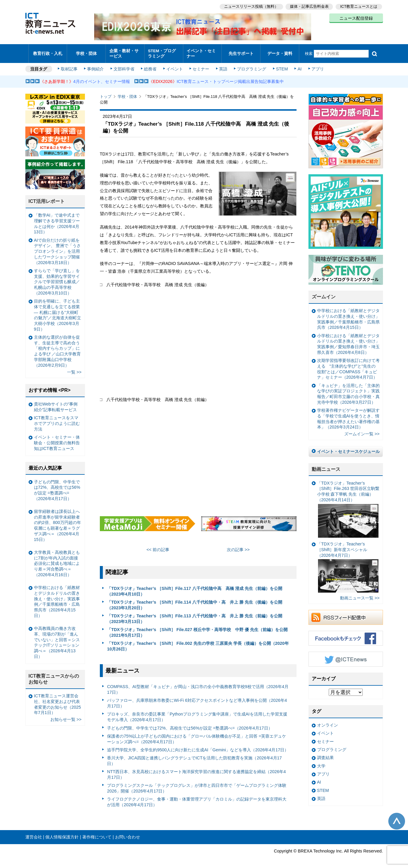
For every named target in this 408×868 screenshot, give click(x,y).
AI (298, 66)
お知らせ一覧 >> (66, 717)
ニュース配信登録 (356, 18)
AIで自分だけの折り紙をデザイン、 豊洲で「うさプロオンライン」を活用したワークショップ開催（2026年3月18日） (58, 248)
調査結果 (325, 755)
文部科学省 (124, 66)
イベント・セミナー (201, 52)
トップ (106, 94)
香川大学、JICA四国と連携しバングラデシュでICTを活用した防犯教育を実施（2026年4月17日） (194, 758)
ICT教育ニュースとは (359, 6)
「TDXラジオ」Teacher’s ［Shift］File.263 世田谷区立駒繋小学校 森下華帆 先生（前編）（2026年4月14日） (348, 506)
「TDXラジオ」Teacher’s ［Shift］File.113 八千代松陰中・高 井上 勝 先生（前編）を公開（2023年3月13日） (195, 616)
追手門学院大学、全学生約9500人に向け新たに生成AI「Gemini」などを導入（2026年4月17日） (198, 747)
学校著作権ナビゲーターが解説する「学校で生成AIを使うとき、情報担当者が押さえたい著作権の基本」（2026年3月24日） (348, 416)
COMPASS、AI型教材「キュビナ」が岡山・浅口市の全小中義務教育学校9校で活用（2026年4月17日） (198, 687)
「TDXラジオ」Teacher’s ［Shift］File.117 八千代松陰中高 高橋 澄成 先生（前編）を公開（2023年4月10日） (195, 588)
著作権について (97, 834)
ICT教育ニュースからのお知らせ (54, 676)
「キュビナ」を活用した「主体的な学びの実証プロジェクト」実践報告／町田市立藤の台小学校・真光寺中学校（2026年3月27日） (348, 391)
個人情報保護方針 (62, 834)
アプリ (316, 66)
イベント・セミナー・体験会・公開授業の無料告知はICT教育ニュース (57, 440)
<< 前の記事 (158, 547)
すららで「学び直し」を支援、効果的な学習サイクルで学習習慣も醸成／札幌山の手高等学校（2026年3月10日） (57, 279)
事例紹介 (96, 66)
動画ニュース (326, 466)
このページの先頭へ (397, 818)
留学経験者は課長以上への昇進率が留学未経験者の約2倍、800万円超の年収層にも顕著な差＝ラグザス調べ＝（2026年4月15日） (58, 522)
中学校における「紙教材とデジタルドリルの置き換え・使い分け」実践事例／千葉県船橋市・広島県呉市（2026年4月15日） (348, 316)
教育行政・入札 (48, 52)
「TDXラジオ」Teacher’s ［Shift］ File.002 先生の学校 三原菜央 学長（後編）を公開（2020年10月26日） (198, 643)
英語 (222, 66)
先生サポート (241, 52)
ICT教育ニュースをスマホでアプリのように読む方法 (57, 421)
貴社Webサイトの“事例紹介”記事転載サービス (56, 404)
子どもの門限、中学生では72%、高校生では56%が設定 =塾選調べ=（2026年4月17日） (190, 725)
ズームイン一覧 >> (362, 431)
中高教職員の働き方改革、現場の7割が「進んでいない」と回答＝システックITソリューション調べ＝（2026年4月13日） (57, 640)
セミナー (201, 66)
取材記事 (70, 66)
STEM (280, 66)
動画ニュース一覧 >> (360, 595)
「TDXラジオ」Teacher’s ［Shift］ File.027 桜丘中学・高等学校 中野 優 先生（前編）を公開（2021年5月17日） (197, 629)
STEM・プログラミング (164, 52)
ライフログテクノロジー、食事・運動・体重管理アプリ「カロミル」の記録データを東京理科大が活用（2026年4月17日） (197, 799)
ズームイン (324, 294)
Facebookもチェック (346, 636)
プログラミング (251, 66)
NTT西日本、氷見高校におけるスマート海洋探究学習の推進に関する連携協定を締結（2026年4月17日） (196, 772)
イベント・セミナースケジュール (348, 449)
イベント (174, 66)
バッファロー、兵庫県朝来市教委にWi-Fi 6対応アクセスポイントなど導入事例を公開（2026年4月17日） (197, 700)
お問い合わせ (128, 834)
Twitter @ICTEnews (346, 656)
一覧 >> (74, 369)
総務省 (150, 66)
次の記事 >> (238, 547)
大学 (321, 763)
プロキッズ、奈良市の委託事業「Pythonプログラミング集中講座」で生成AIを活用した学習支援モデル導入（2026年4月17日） (197, 714)
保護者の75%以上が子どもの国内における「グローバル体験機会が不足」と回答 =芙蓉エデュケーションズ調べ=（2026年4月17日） (197, 736)
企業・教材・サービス (123, 52)
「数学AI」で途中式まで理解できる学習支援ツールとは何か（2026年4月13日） (57, 221)
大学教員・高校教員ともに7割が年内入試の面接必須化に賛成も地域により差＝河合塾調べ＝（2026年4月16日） (57, 561)
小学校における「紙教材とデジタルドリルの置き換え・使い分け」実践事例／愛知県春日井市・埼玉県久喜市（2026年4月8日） (348, 341)
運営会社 (34, 834)
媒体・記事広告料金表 (309, 6)
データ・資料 (280, 52)
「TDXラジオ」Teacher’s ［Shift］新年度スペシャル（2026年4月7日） (348, 564)
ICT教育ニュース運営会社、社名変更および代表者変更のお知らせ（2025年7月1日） (58, 702)
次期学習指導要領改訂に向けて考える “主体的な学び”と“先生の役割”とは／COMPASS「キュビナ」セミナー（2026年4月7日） (348, 366)
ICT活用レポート (47, 199)
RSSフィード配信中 (346, 615)
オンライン (328, 722)
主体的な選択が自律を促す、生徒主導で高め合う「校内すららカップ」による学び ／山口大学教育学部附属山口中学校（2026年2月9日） (58, 348)
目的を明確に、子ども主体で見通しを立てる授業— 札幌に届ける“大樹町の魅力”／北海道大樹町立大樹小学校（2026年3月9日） (58, 312)
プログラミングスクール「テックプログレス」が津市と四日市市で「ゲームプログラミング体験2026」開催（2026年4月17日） (197, 785)
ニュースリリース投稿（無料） (251, 6)
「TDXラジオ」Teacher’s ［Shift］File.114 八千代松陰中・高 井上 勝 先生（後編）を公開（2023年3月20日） (195, 602)
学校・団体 (86, 52)
